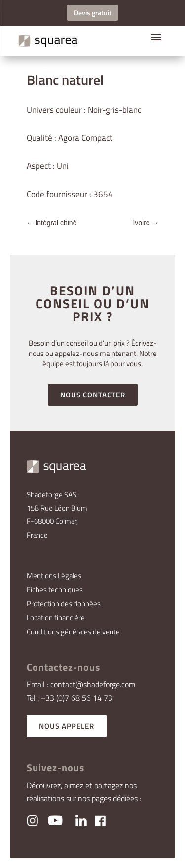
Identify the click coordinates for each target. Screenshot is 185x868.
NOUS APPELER (67, 726)
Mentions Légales (54, 575)
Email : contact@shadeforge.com (81, 684)
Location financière (56, 617)
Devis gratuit (93, 13)
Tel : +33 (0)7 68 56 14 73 (70, 698)
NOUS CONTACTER (93, 395)
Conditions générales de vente (73, 632)
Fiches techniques (55, 589)
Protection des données (64, 604)
